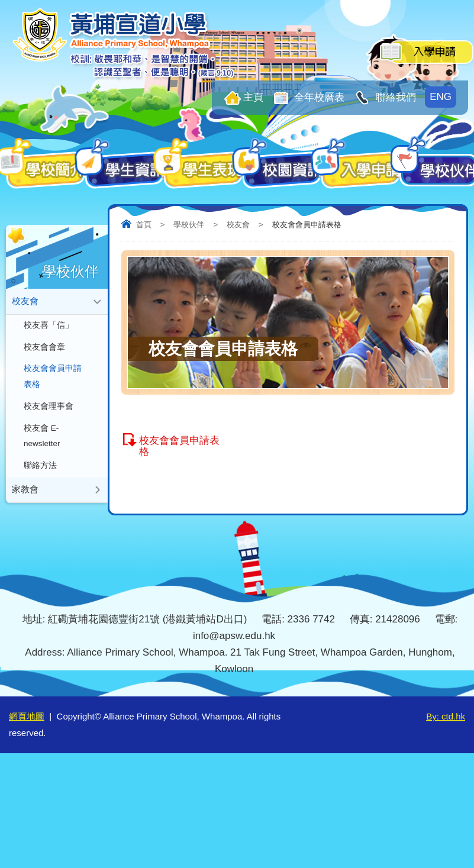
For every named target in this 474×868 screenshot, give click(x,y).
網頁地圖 (27, 716)
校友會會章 (44, 343)
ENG (441, 97)
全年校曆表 (318, 97)
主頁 (253, 97)
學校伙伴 (189, 225)
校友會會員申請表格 (179, 446)
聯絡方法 (40, 454)
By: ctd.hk (446, 716)
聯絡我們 (394, 97)
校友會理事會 (49, 398)
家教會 (25, 476)
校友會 (238, 225)
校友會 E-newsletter (42, 426)
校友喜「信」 (49, 323)
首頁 (144, 225)
